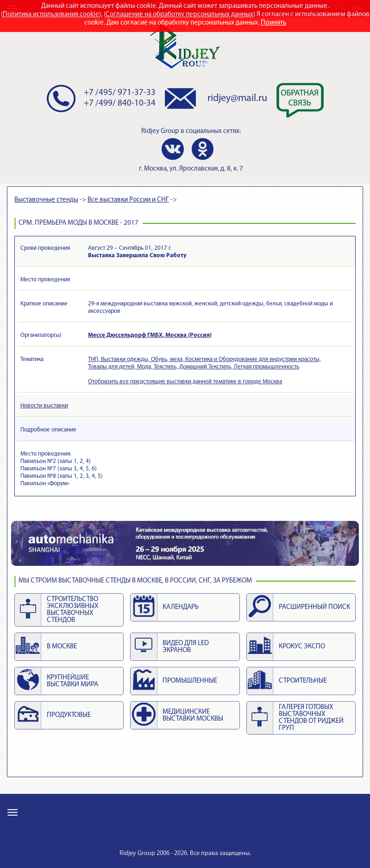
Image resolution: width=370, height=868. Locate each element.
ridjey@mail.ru (237, 98)
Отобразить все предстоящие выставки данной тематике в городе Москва (185, 382)
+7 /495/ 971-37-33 (120, 93)
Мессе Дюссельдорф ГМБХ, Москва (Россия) (150, 335)
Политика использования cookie (51, 15)
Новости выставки (44, 406)
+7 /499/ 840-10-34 (120, 104)
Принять (273, 23)
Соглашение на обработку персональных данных (179, 15)
